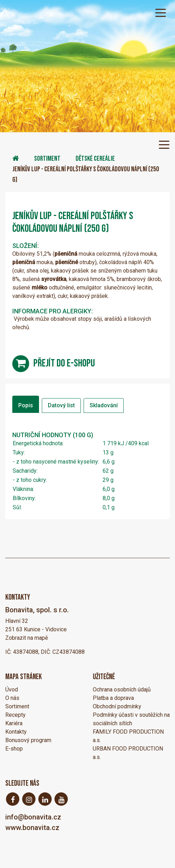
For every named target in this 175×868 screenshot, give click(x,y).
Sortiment (47, 159)
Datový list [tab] (61, 405)
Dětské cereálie (95, 159)
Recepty (15, 715)
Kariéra (14, 723)
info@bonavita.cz (33, 817)
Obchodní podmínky (117, 706)
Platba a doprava (113, 698)
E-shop (14, 749)
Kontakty (16, 732)
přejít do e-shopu (64, 363)
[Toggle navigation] (161, 12)
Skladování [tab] (104, 405)
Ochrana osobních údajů (122, 690)
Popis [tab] (26, 405)
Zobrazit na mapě (27, 638)
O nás (12, 698)
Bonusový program (28, 740)
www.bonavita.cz (32, 828)
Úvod (12, 690)
